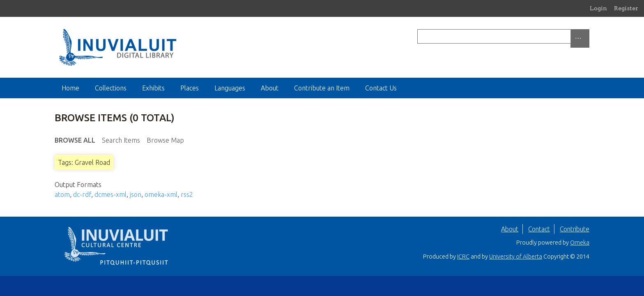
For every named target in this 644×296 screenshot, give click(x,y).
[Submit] (587, 36)
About (270, 88)
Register (626, 8)
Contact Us (381, 88)
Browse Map (165, 140)
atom (62, 194)
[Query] (503, 36)
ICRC (463, 257)
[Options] (580, 38)
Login (598, 8)
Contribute (575, 229)
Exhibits (153, 88)
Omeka (580, 243)
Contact (539, 229)
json (136, 194)
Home (70, 88)
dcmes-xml (110, 194)
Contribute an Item (322, 88)
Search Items (121, 140)
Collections (111, 88)
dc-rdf (82, 194)
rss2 (187, 194)
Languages (230, 88)
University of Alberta (516, 257)
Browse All (75, 140)
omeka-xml (161, 194)
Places (190, 88)
